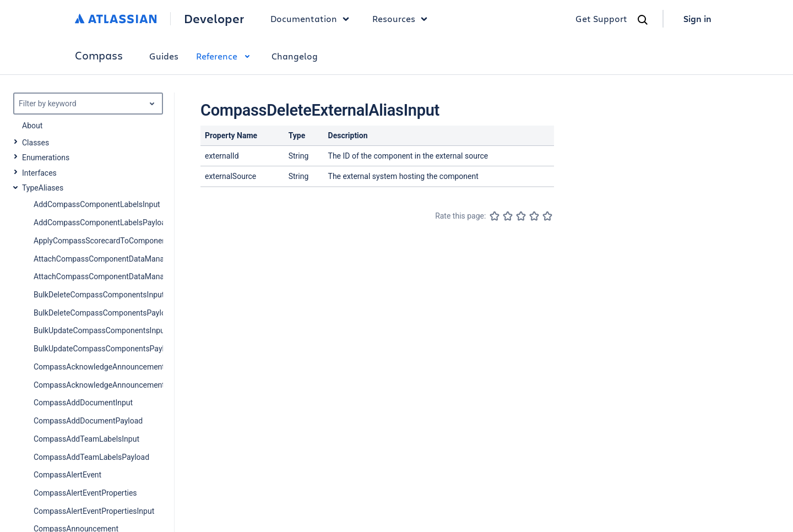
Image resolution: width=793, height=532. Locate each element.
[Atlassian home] (116, 19)
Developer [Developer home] (214, 19)
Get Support (601, 18)
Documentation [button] (313, 19)
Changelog (295, 56)
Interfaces (39, 173)
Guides (164, 56)
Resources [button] (403, 19)
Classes (36, 143)
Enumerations (46, 158)
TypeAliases (43, 188)
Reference (225, 56)
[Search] (643, 20)
